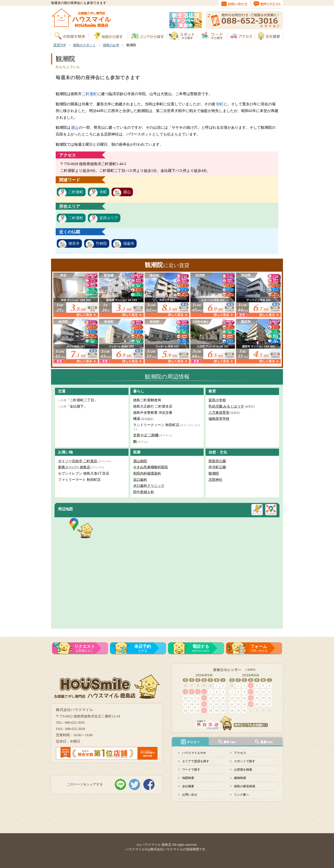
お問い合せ (190, 795)
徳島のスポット (84, 45)
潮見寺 (74, 243)
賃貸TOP (60, 45)
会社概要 (188, 786)
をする (143, 648)
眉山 (75, 127)
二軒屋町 (90, 94)
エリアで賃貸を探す (196, 761)
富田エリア (109, 218)
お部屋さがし (85, 648)
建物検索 (240, 778)
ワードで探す (191, 770)
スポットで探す (245, 761)
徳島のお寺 (111, 45)
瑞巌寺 (129, 243)
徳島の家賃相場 (245, 786)
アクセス (240, 753)
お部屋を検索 (243, 770)
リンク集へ (242, 795)
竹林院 (101, 243)
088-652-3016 (201, 648)
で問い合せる (259, 648)
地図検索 (188, 778)
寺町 (219, 104)
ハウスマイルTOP (194, 753)
